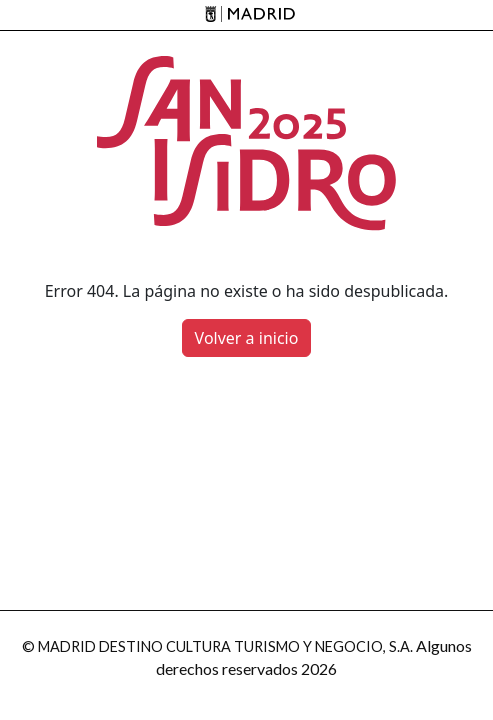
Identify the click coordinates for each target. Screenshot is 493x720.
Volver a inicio (247, 338)
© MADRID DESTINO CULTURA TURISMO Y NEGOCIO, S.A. (217, 646)
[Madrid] (246, 15)
